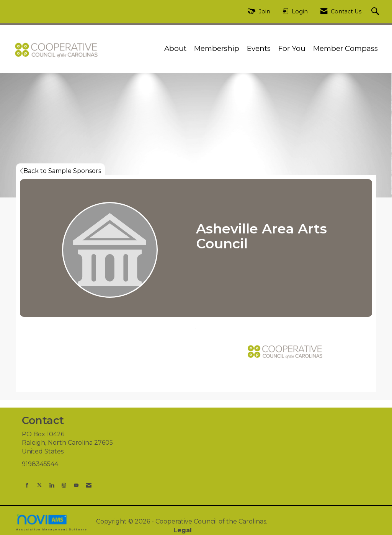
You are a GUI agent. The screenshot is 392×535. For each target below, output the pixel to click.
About (175, 48)
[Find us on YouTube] (76, 485)
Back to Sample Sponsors (60, 171)
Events (259, 48)
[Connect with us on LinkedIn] (52, 485)
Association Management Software (52, 522)
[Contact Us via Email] (89, 485)
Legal (183, 530)
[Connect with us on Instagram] (64, 485)
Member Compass (345, 48)
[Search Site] (376, 12)
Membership (217, 48)
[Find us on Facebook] (27, 485)
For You (292, 48)
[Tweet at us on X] (39, 485)
